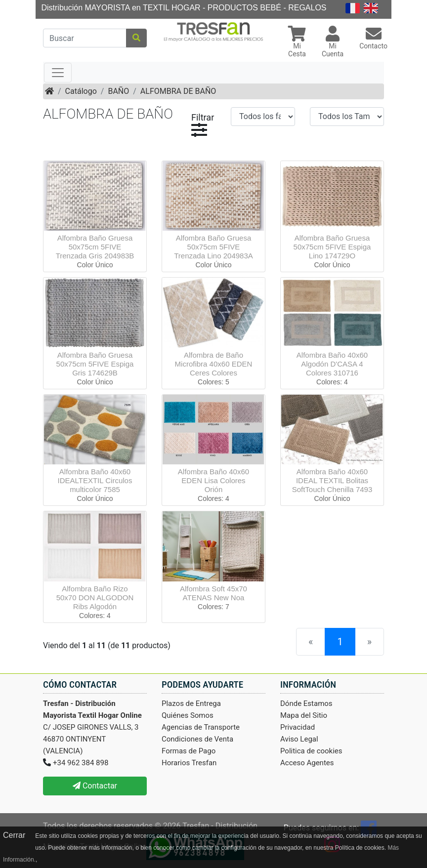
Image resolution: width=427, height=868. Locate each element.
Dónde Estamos (306, 703)
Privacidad (298, 727)
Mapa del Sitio (304, 715)
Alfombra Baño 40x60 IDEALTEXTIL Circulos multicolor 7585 (95, 480)
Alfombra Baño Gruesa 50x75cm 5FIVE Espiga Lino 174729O (332, 247)
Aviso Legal (299, 739)
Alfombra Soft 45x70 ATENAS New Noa (213, 593)
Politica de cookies (311, 751)
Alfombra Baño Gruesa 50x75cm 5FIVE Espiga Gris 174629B (95, 364)
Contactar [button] (95, 786)
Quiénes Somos (188, 715)
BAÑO (118, 91)
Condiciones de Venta (197, 739)
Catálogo (81, 91)
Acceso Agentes (307, 763)
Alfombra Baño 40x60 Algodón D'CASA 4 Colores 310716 (332, 364)
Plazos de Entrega (191, 703)
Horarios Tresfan (189, 763)
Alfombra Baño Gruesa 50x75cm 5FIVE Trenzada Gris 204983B (95, 247)
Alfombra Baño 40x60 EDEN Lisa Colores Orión (213, 480)
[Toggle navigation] (58, 73)
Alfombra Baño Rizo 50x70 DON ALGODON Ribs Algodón (95, 598)
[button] (297, 43)
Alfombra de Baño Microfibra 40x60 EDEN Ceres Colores (214, 364)
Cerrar (14, 835)
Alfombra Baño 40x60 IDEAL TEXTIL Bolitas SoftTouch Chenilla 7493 (332, 480)
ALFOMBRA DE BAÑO (178, 91)
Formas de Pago (189, 751)
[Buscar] (85, 38)
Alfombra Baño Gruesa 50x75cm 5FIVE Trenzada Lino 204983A (213, 247)
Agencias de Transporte (201, 727)
